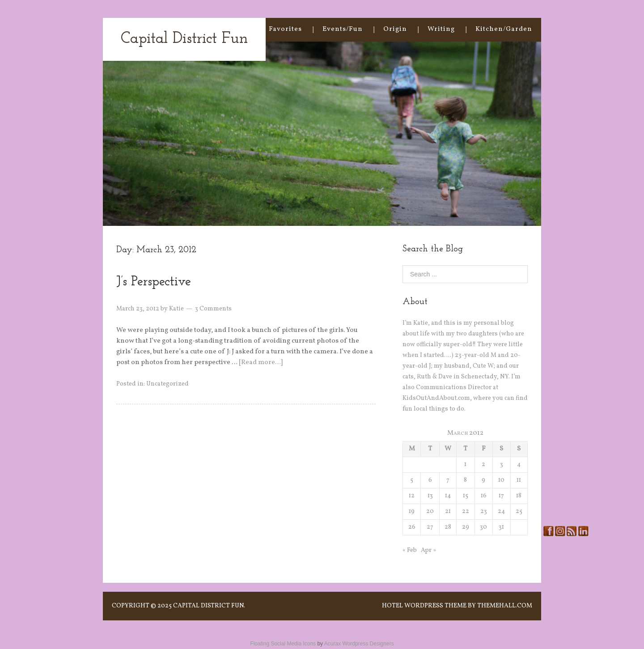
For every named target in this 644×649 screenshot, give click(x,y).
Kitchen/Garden (504, 29)
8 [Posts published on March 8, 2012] (465, 480)
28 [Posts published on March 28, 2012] (448, 527)
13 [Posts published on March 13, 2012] (430, 496)
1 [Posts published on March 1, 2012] (465, 464)
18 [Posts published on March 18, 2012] (519, 496)
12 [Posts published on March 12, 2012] (412, 496)
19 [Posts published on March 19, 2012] (412, 511)
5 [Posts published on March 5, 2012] (412, 480)
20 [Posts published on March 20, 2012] (430, 511)
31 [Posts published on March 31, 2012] (501, 527)
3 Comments (213, 309)
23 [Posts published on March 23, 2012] (484, 511)
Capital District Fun (184, 39)
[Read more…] (261, 363)
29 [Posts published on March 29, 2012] (466, 527)
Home (238, 29)
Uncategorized (167, 384)
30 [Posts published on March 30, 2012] (483, 527)
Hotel (392, 606)
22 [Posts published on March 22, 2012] (466, 511)
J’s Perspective (154, 282)
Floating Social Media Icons (283, 644)
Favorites (285, 29)
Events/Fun (343, 29)
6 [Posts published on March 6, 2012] (430, 480)
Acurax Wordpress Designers (359, 644)
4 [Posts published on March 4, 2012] (519, 464)
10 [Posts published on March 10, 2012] (501, 480)
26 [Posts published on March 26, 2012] (412, 527)
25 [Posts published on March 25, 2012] (519, 511)
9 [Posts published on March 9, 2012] (483, 480)
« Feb (410, 550)
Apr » (428, 550)
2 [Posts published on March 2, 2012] (483, 464)
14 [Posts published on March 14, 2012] (448, 496)
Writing (441, 29)
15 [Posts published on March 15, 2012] (466, 496)
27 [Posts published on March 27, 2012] (430, 527)
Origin (395, 29)
